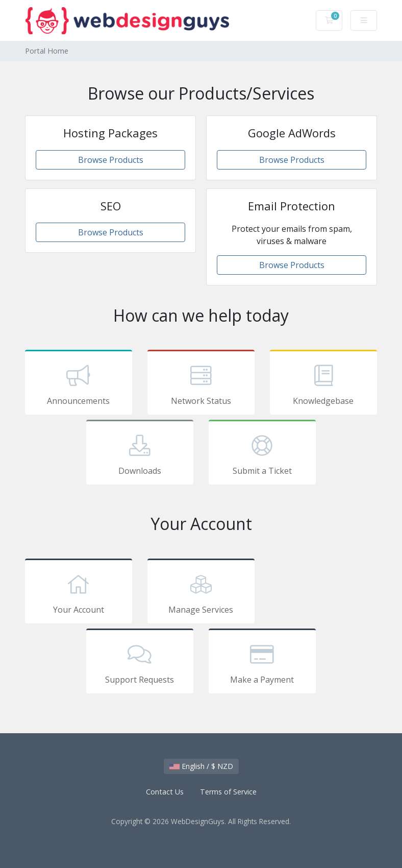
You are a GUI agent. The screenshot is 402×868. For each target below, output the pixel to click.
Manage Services (201, 593)
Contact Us (165, 792)
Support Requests (140, 663)
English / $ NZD (201, 766)
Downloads (140, 454)
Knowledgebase (323, 384)
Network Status (201, 384)
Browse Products (111, 160)
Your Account (79, 593)
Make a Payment (262, 663)
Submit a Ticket (262, 454)
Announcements (79, 384)
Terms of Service (228, 792)
